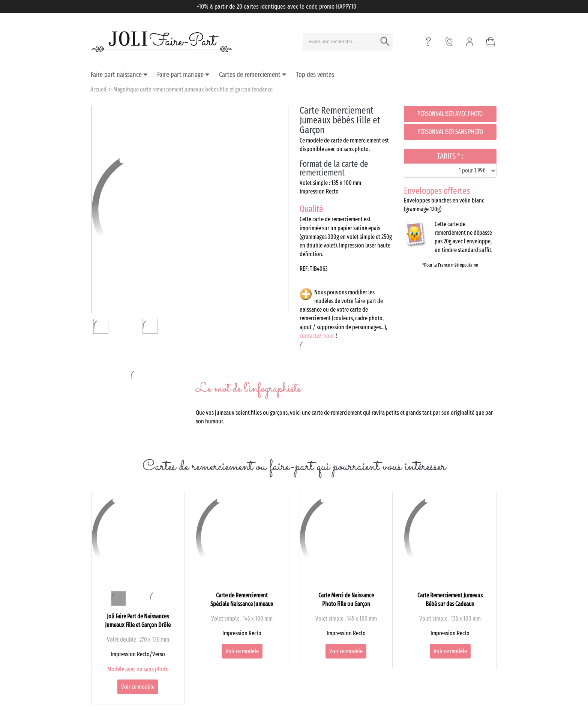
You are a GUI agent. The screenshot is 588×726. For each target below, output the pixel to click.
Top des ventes (315, 75)
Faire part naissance (119, 75)
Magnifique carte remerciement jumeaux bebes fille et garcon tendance (193, 89)
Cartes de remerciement (253, 75)
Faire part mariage (183, 75)
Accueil (98, 89)
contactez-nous (317, 336)
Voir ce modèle (138, 687)
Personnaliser (450, 114)
